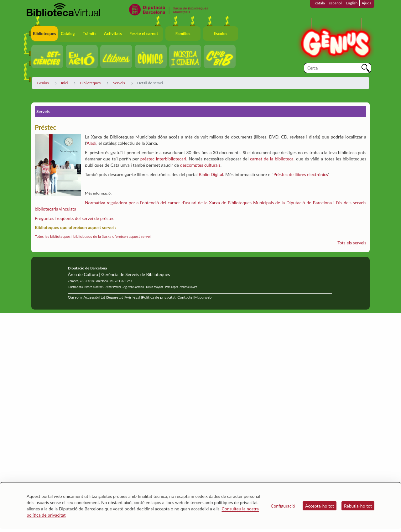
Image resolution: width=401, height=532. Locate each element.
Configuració (283, 506)
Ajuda (366, 3)
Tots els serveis (352, 243)
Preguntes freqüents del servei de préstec (75, 218)
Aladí (91, 143)
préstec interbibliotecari (163, 159)
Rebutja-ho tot (358, 506)
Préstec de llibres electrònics (301, 174)
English (352, 3)
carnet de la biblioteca (272, 159)
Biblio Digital (211, 174)
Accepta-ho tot (320, 506)
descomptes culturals (200, 165)
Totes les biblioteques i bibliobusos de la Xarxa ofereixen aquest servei (93, 236)
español (335, 3)
